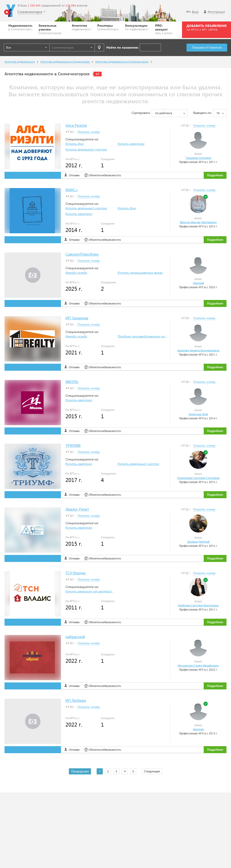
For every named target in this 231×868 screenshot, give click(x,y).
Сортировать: (141, 113)
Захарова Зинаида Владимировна (198, 351)
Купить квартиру (131, 144)
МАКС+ (72, 190)
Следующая (152, 771)
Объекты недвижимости (105, 176)
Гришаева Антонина (198, 158)
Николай (198, 730)
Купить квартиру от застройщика (92, 591)
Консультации (138, 27)
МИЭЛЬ (72, 382)
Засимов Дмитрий (198, 542)
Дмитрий (198, 283)
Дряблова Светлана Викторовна (198, 606)
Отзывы (74, 176)
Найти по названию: (122, 47)
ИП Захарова (77, 318)
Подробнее (215, 175)
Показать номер (204, 125)
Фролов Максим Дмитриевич (198, 223)
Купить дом (75, 144)
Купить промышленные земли (140, 272)
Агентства (82, 27)
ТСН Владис (76, 573)
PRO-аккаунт (164, 29)
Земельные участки (53, 29)
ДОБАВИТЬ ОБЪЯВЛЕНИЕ (206, 27)
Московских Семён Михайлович (198, 666)
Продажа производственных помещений (148, 336)
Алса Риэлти (76, 126)
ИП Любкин (76, 701)
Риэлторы (109, 27)
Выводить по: (203, 113)
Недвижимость (21, 27)
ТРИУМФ (73, 446)
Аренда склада (76, 272)
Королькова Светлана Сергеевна (198, 478)
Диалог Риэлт (77, 510)
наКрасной (75, 637)
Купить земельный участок (86, 149)
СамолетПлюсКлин (82, 255)
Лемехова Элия (198, 414)
